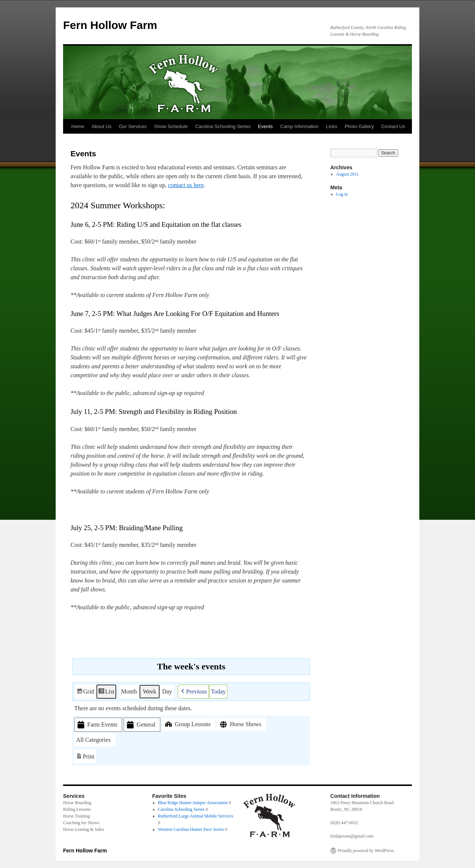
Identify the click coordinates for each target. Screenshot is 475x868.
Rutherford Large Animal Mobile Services (196, 816)
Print (85, 758)
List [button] (106, 692)
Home (78, 126)
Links (331, 126)
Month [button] (129, 691)
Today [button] (219, 691)
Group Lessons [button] (187, 724)
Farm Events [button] (97, 725)
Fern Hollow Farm (110, 25)
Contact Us (393, 126)
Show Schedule (171, 126)
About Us (101, 126)
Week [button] (150, 691)
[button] (193, 691)
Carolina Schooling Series (223, 126)
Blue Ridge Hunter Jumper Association (193, 803)
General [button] (140, 725)
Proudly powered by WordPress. (366, 851)
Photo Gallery (359, 126)
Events (265, 126)
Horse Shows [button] (240, 724)
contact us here (186, 185)
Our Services (133, 126)
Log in (342, 194)
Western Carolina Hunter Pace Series (191, 829)
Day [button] (167, 691)
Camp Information (299, 126)
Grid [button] (85, 692)
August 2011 (348, 174)
